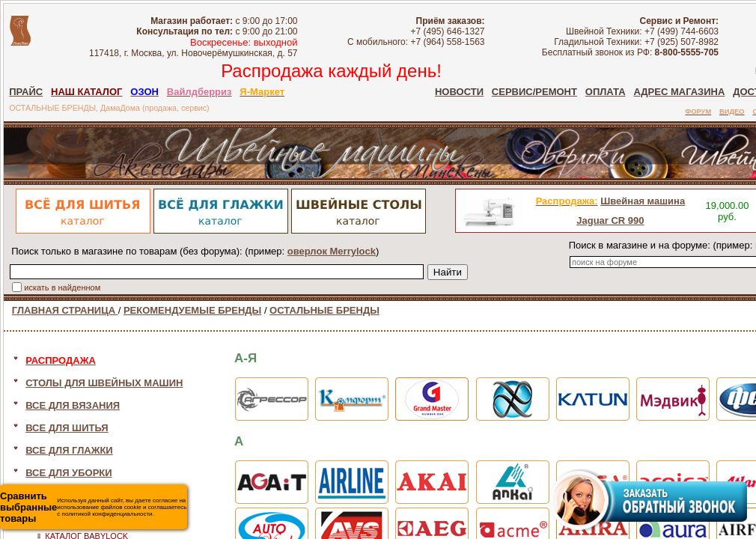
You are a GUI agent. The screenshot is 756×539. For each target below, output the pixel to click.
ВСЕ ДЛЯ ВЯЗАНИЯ (73, 405)
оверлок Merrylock (332, 251)
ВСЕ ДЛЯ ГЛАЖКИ (69, 450)
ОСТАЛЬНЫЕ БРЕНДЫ (324, 310)
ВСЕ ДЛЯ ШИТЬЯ (67, 428)
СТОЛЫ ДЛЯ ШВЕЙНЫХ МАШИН (104, 383)
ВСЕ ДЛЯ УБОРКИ (68, 473)
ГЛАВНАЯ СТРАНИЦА (65, 310)
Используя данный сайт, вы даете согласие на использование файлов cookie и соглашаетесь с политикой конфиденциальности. (93, 507)
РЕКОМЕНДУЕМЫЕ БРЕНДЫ (192, 310)
